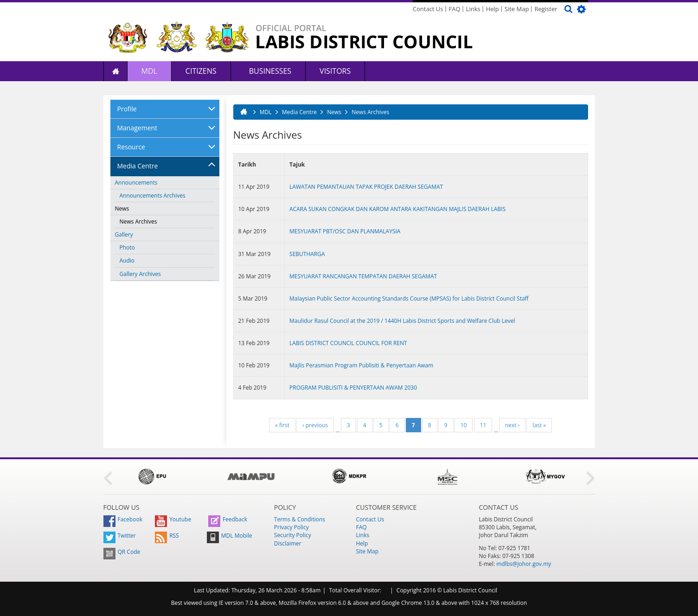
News (122, 209)
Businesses (269, 71)
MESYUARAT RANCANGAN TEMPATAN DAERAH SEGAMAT (363, 276)
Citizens (201, 71)
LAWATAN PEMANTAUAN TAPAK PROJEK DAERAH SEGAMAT (366, 187)
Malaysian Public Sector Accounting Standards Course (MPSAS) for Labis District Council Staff (409, 298)
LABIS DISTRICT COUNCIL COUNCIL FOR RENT (348, 343)
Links (473, 9)
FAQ (455, 9)
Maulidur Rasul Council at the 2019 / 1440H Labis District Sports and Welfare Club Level (402, 321)
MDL (149, 71)
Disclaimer (288, 543)
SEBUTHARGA (307, 254)
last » (539, 425)
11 (483, 425)
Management (138, 128)
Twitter (120, 536)
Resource (131, 147)
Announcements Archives (153, 196)
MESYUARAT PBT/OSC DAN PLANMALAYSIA (345, 231)
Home (115, 71)
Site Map (517, 9)
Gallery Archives (140, 274)
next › (512, 425)
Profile (127, 109)
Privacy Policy (291, 527)
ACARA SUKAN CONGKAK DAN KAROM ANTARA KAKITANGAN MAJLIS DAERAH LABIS (397, 209)
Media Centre (138, 166)
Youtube (173, 519)
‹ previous (315, 425)
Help (493, 9)
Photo (127, 247)
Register (546, 9)
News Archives (138, 221)
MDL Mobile (230, 536)
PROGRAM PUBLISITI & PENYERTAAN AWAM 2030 (353, 388)
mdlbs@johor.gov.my (524, 564)
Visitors (335, 71)
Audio (127, 260)
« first (282, 425)
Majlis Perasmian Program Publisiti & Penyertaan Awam (361, 365)
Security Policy (293, 535)
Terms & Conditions (300, 519)
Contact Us (428, 9)
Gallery (124, 234)
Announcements (136, 183)
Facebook (123, 519)
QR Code (122, 552)
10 (464, 425)
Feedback (228, 519)
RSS (167, 536)
